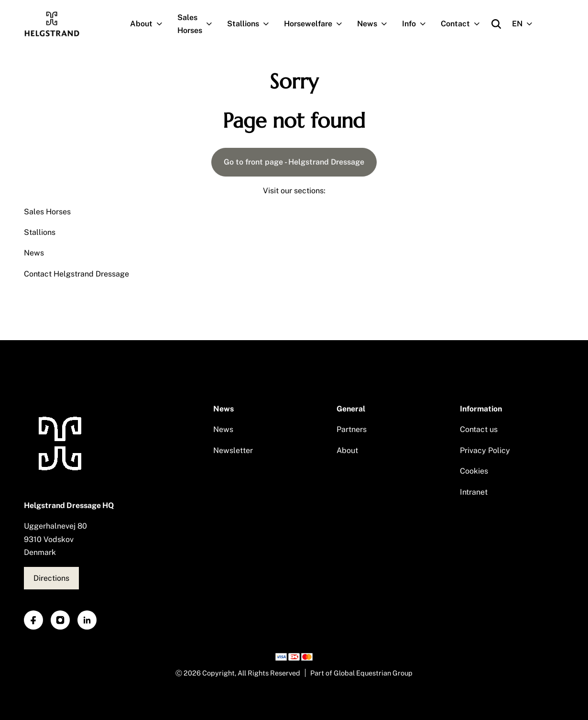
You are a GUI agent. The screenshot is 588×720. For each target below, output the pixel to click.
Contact (464, 24)
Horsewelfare (317, 24)
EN (526, 24)
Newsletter (233, 450)
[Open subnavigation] (161, 24)
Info (418, 24)
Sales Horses (199, 24)
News (376, 24)
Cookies (474, 471)
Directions (51, 578)
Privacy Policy (485, 450)
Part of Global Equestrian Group (361, 673)
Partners (352, 429)
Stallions (252, 24)
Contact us (479, 429)
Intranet (474, 492)
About (150, 24)
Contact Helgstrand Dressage (76, 274)
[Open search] (496, 24)
